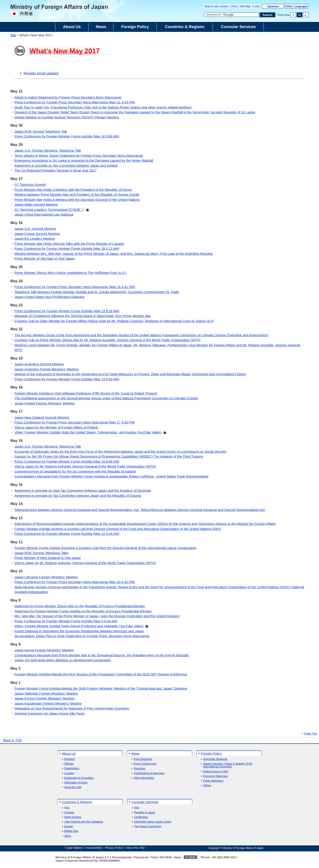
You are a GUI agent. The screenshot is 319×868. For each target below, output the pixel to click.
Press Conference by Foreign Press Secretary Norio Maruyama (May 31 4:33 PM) (75, 102)
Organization (72, 768)
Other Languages (297, 6)
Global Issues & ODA (216, 772)
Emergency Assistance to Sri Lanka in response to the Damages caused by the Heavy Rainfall (84, 160)
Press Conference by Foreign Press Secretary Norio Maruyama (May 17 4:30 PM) (75, 422)
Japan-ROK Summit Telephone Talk (41, 131)
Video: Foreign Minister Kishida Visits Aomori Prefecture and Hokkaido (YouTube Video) (81, 626)
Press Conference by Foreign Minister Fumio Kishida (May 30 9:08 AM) (67, 136)
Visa (137, 808)
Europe (69, 826)
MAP (192, 857)
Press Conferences (145, 764)
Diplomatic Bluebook (215, 759)
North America (73, 817)
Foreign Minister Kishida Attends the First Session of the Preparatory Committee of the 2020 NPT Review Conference (101, 674)
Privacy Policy (114, 848)
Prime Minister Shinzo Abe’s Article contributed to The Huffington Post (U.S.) (70, 273)
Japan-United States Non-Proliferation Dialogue (49, 297)
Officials (69, 764)
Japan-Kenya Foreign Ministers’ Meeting (44, 650)
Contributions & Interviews (149, 773)
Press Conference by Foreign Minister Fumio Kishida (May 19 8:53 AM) (67, 379)
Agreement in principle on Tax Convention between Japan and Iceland (66, 165)
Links (257, 6)
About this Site (73, 787)
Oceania (69, 813)
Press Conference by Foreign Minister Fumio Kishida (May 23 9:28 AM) (67, 311)
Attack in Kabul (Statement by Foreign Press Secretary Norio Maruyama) (68, 97)
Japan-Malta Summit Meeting (36, 204)
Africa (68, 836)
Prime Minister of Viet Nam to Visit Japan (45, 258)
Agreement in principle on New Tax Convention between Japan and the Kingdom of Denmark (83, 490)
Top (13, 35)
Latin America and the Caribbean (84, 822)
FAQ (234, 6)
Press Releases (143, 759)
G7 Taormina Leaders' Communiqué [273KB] (52, 210)
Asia (67, 808)
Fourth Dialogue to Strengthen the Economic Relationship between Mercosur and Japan (79, 631)
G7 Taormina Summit (30, 185)
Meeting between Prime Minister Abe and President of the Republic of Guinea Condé (77, 194)
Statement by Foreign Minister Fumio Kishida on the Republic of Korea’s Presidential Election (83, 611)
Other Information (144, 778)
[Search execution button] (268, 15)
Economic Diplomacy (216, 776)
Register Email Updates (41, 73)
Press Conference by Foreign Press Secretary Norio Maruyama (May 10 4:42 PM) (75, 582)
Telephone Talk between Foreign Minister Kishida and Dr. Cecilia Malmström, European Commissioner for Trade (97, 292)
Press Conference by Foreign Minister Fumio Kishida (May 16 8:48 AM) (67, 461)
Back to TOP (13, 740)
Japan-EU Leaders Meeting (35, 239)
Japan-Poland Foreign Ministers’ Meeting (45, 403)
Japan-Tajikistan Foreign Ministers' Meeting (46, 693)
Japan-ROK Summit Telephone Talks (42, 553)
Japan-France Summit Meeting (37, 234)
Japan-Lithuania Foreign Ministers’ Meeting (46, 577)
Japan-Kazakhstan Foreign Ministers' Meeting (48, 703)
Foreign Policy (211, 753)
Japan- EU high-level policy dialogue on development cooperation (63, 660)
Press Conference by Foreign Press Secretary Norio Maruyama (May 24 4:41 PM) (75, 287)
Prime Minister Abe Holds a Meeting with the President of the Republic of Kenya (73, 190)
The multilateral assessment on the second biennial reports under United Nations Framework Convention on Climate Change (106, 398)
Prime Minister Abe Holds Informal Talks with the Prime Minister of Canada (69, 244)
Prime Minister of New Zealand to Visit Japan (48, 558)
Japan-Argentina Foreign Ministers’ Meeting (47, 369)
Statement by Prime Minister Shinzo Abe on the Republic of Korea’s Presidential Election (80, 606)
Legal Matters (74, 848)
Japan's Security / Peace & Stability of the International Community (228, 765)
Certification (141, 817)
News (135, 753)
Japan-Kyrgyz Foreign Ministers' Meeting (44, 698)
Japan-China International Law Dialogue (44, 214)
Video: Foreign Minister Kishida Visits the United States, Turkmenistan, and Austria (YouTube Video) (90, 432)
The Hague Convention (148, 826)
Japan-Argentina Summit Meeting (39, 364)
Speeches (139, 768)
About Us (69, 753)
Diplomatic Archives (76, 783)
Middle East (71, 831)
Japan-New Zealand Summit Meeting (42, 417)
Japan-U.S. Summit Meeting (35, 229)
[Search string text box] (231, 15)
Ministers (70, 759)
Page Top (310, 734)
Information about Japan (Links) (153, 822)
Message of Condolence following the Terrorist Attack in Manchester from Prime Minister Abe (83, 316)
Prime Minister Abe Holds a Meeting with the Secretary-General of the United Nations (77, 200)
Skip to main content (217, 6)
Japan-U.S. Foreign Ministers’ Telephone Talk (48, 150)
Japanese (273, 6)
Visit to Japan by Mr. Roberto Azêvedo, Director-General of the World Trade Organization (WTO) (85, 466)
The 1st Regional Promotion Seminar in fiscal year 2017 (55, 170)
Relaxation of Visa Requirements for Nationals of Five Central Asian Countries (72, 708)
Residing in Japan (145, 813)
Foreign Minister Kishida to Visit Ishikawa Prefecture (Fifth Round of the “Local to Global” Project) (86, 393)
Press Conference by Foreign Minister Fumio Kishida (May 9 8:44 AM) (66, 621)
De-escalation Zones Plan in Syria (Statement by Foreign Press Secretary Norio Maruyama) (82, 636)
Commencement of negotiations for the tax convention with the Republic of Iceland (75, 471)
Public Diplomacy (213, 781)
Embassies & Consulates (79, 778)
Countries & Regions (77, 802)
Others (207, 786)
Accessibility (94, 848)
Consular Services (145, 802)
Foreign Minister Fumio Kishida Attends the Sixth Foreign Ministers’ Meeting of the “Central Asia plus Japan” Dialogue (101, 688)
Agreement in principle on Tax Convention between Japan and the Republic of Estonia (78, 496)
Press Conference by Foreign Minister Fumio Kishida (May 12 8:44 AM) (67, 534)
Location (69, 773)
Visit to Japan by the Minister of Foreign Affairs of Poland (56, 427)
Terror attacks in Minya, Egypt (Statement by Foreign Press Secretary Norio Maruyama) (79, 156)
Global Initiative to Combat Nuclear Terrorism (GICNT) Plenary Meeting (67, 117)
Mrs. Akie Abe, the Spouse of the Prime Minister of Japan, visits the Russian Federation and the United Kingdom (97, 616)
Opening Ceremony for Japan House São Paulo (50, 713)
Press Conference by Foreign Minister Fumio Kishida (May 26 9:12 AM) (67, 248)
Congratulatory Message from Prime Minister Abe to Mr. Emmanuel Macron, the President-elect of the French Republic (102, 655)
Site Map (245, 6)
